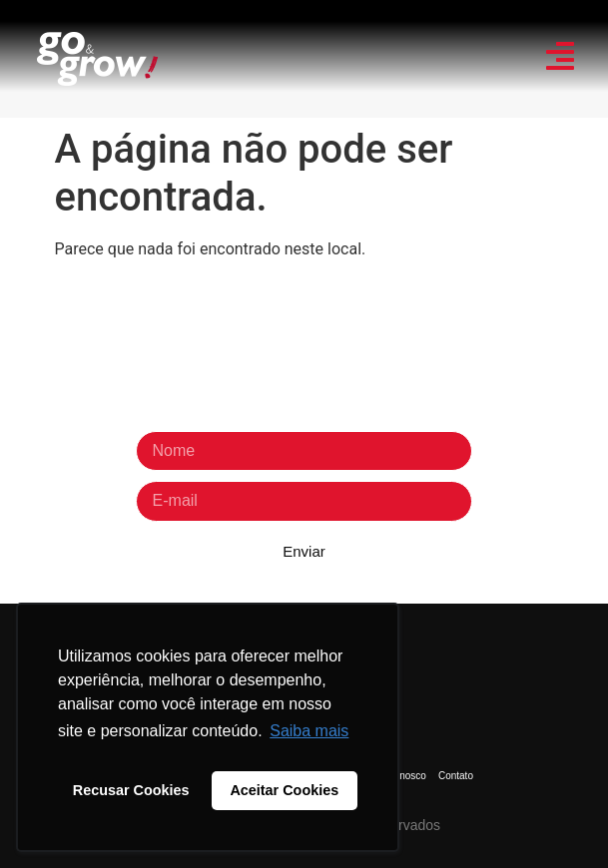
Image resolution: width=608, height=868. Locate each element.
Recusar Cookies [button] (131, 790)
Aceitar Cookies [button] (284, 790)
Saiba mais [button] (309, 731)
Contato (456, 776)
